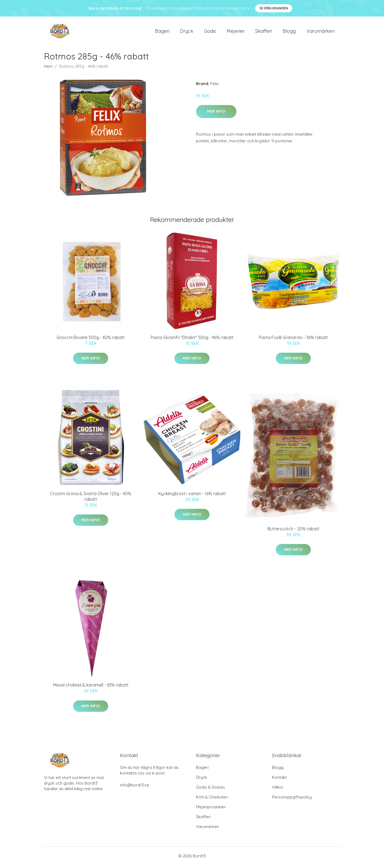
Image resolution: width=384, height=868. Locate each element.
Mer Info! (216, 114)
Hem (48, 69)
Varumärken (321, 32)
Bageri (162, 32)
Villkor (278, 790)
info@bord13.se (135, 788)
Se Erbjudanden (274, 8)
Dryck (187, 32)
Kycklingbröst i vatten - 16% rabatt (192, 496)
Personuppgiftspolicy (292, 800)
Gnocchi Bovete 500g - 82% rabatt (91, 340)
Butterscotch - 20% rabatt (293, 531)
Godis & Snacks (211, 790)
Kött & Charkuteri (212, 800)
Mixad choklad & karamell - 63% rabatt (91, 688)
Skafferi (264, 32)
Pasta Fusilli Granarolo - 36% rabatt (293, 340)
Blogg (289, 32)
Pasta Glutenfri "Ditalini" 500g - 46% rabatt (192, 340)
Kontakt (279, 780)
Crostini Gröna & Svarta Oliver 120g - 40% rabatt (91, 499)
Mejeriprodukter (211, 810)
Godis (210, 32)
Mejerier (236, 32)
